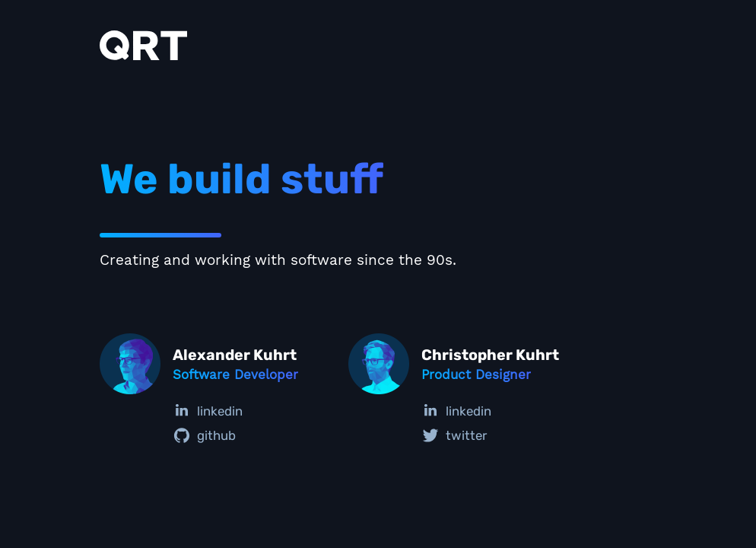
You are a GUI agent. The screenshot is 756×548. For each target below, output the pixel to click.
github (204, 435)
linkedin (208, 411)
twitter (454, 435)
